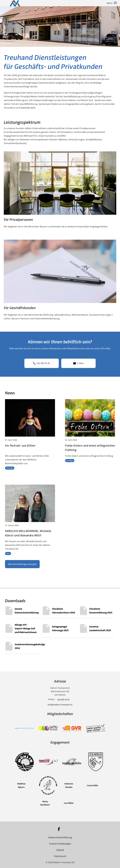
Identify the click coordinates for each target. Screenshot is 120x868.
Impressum (60, 856)
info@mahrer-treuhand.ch (60, 705)
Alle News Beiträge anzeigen (22, 564)
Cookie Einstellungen (60, 844)
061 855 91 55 (42, 363)
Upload (60, 850)
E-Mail (79, 363)
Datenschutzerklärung (60, 837)
